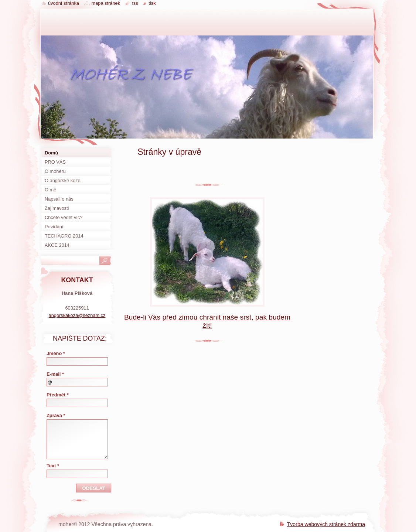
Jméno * (56, 353)
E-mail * (55, 374)
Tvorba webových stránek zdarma (326, 524)
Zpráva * (56, 415)
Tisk (152, 3)
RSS (135, 3)
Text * (53, 466)
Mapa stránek (106, 3)
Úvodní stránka (64, 3)
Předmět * (58, 395)
